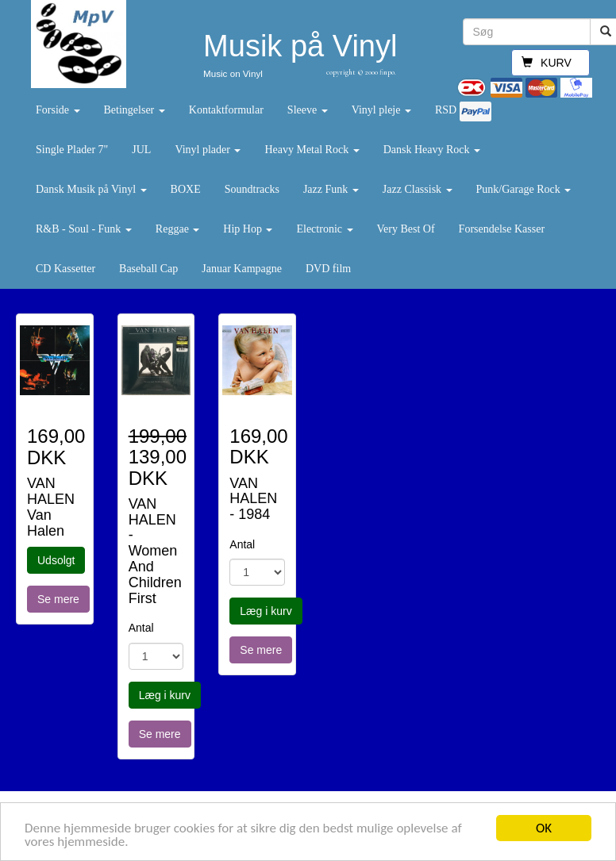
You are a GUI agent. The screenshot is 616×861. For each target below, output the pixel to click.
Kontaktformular (226, 110)
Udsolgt (56, 560)
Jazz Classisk (418, 189)
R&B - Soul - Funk (84, 229)
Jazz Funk (331, 189)
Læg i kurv (165, 695)
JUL (141, 150)
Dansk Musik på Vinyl (91, 189)
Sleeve (308, 110)
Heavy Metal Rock (312, 150)
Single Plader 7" (72, 150)
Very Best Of (406, 229)
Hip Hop (248, 229)
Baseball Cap (148, 269)
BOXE (186, 189)
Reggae (177, 229)
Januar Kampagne (242, 269)
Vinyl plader (208, 150)
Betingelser (135, 110)
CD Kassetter (65, 269)
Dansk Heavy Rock (432, 150)
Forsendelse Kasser (502, 229)
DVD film (328, 269)
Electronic (324, 229)
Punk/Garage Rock (524, 189)
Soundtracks (252, 189)
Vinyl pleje (381, 110)
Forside (58, 110)
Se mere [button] (58, 599)
